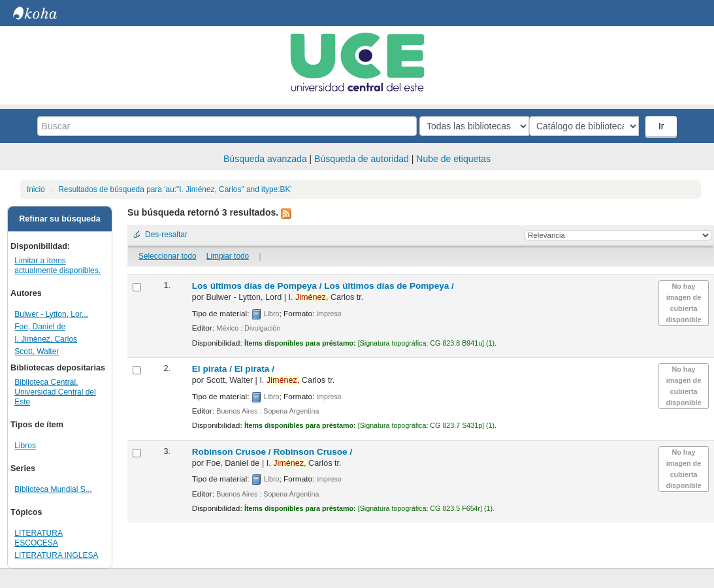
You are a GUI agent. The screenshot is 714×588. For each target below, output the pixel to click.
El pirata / (233, 369)
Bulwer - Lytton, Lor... (51, 314)
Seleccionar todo (168, 256)
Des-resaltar (166, 235)
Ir (663, 126)
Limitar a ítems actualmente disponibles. (57, 266)
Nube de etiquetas (453, 159)
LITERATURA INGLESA (56, 555)
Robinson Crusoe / (272, 452)
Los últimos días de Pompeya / (323, 286)
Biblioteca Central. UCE (46, 13)
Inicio (36, 189)
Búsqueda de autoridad (362, 159)
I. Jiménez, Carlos (46, 339)
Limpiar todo (228, 256)
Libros (25, 446)
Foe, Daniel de (40, 327)
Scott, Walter (37, 351)
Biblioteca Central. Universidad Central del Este (55, 392)
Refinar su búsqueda (60, 219)
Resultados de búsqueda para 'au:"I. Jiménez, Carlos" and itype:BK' (175, 189)
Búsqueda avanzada (265, 159)
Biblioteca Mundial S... (53, 489)
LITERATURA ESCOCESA (39, 538)
